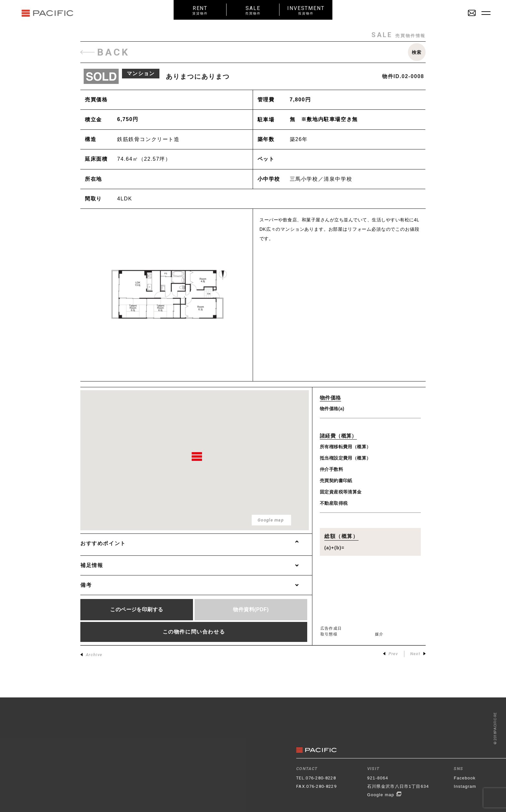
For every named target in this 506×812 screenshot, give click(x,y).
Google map (385, 795)
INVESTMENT (306, 10)
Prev (391, 654)
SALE (253, 10)
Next (418, 654)
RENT (200, 10)
